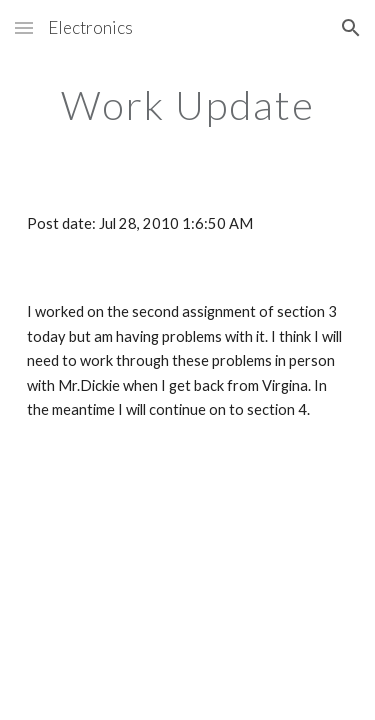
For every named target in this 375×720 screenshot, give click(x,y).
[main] (188, 105)
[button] (24, 27)
